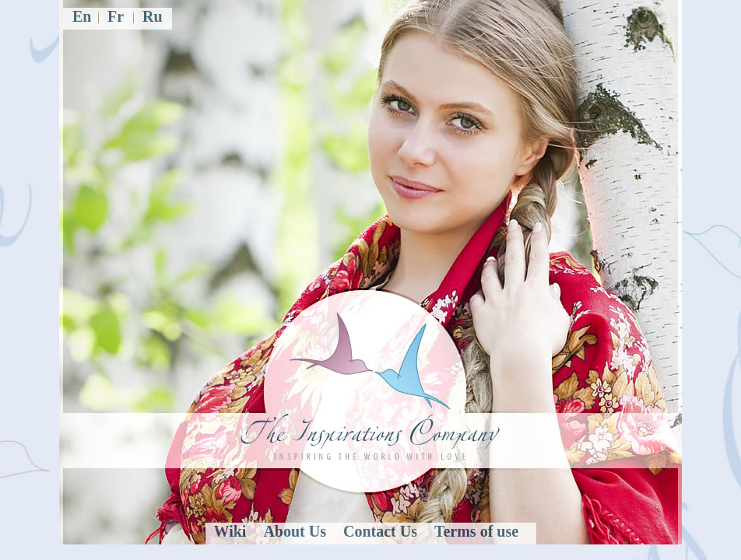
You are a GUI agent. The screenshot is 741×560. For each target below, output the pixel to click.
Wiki (230, 531)
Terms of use (476, 531)
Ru (153, 16)
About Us (295, 531)
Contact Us (380, 531)
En (82, 16)
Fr (116, 16)
